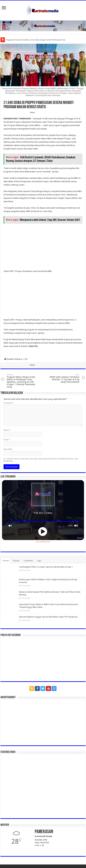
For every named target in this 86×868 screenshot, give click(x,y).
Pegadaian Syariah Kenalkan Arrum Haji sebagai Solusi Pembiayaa (33, 40)
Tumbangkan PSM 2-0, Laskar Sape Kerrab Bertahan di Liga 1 (46, 567)
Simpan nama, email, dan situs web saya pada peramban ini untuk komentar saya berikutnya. (41, 460)
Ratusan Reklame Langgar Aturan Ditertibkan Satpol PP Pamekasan (48, 617)
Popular (16, 561)
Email (7, 440)
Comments (28, 561)
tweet (32, 112)
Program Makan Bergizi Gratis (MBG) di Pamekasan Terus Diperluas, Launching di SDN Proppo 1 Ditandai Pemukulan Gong (22, 381)
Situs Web (8, 449)
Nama (7, 430)
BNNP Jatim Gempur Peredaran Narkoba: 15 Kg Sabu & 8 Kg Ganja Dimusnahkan (64, 378)
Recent (6, 561)
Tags (39, 561)
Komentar (9, 403)
